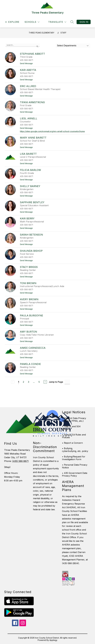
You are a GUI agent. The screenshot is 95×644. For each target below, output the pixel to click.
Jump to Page (56, 382)
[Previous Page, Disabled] (13, 382)
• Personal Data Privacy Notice (75, 466)
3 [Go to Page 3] (29, 382)
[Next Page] (45, 382)
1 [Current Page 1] (19, 382)
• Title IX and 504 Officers (71, 428)
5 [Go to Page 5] (39, 382)
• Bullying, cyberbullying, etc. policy (75, 450)
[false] (23, 45)
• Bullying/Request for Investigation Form (74, 458)
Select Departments (67, 46)
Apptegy (53, 640)
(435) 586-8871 (20, 461)
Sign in (84, 22)
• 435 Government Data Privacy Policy (75, 474)
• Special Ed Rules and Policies (74, 436)
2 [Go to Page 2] (23, 382)
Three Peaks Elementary (42, 33)
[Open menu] (12, 22)
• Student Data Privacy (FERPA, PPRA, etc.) (74, 420)
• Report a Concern (72, 443)
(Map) (7, 467)
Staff (63, 33)
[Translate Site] (57, 22)
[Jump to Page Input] (67, 382)
